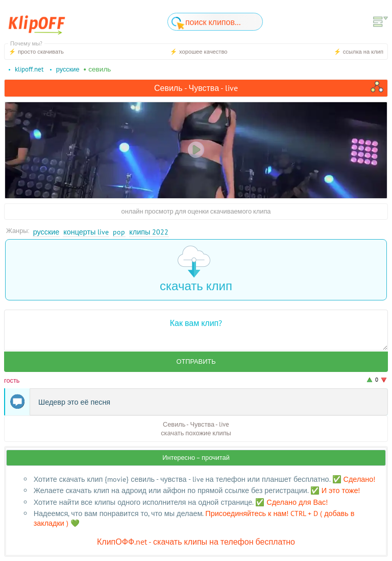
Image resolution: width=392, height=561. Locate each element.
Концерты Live (86, 232)
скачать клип (196, 270)
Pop (119, 232)
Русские (46, 232)
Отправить (196, 361)
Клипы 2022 (149, 232)
